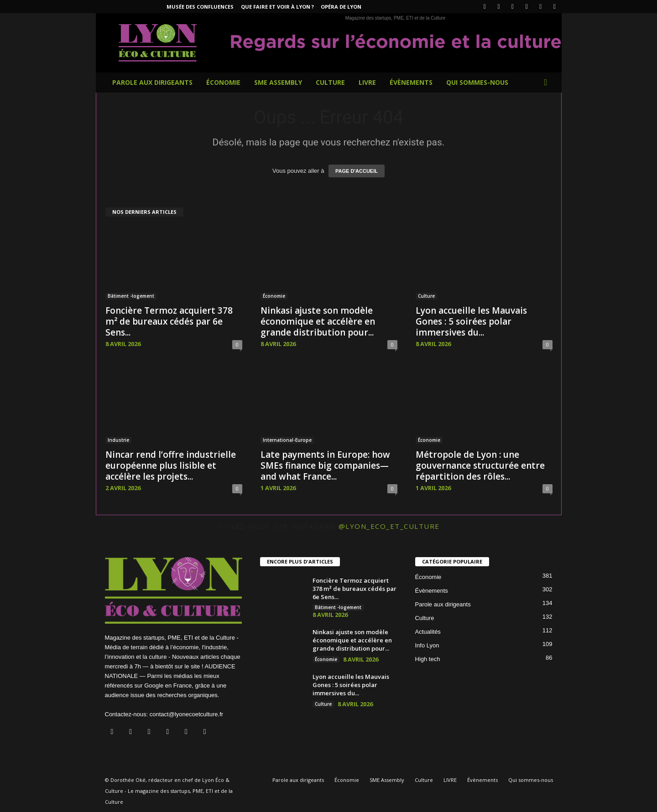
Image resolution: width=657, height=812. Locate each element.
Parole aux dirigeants (152, 82)
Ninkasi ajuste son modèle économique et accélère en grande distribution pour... (318, 321)
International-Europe (287, 440)
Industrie (118, 440)
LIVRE (367, 82)
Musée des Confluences (200, 7)
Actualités (428, 632)
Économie (223, 82)
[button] (548, 83)
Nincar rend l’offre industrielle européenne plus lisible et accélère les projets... (171, 465)
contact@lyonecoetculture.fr (186, 714)
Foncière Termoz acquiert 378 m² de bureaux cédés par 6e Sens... (169, 321)
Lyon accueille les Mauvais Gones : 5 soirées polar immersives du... (471, 321)
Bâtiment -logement (131, 296)
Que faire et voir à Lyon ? (277, 7)
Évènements (411, 82)
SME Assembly (278, 82)
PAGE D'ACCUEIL (357, 171)
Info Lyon (427, 645)
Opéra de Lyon (341, 7)
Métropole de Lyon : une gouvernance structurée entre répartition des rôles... (480, 465)
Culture (330, 82)
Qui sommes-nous (477, 82)
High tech (428, 659)
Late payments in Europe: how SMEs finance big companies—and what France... (325, 465)
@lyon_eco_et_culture (389, 526)
